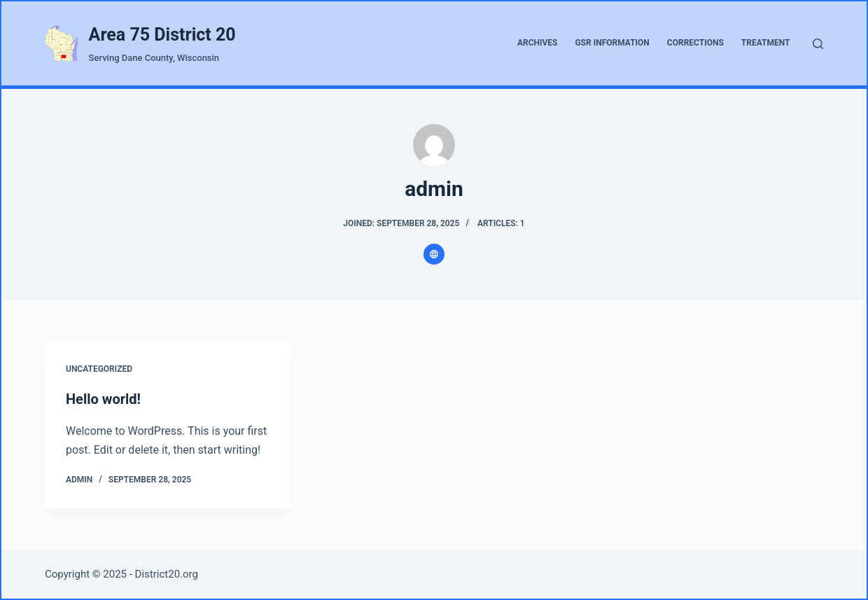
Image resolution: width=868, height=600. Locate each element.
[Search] (818, 44)
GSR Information (612, 43)
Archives (538, 43)
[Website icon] (434, 254)
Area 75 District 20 (162, 35)
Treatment (766, 43)
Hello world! (103, 399)
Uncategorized (99, 369)
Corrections (695, 43)
